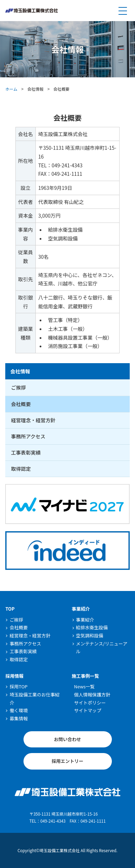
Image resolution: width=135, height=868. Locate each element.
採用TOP (18, 686)
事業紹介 (81, 609)
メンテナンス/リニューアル (102, 648)
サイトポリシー (90, 703)
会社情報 (20, 371)
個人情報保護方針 (92, 695)
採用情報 (14, 676)
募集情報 (19, 718)
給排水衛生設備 (92, 627)
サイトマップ (88, 710)
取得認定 (21, 469)
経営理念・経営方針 (33, 420)
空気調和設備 (90, 635)
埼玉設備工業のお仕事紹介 (34, 699)
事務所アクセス (28, 436)
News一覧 (84, 686)
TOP (10, 609)
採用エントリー (67, 761)
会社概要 (21, 404)
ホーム (11, 89)
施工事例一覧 (86, 676)
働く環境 (19, 710)
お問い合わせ (68, 739)
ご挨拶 (18, 387)
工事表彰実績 (26, 452)
